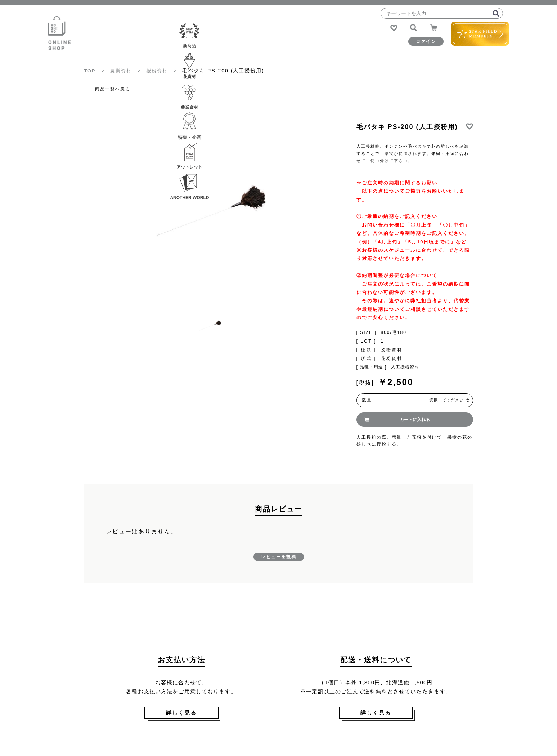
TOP (91, 71)
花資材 (189, 44)
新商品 (146, 44)
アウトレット (316, 44)
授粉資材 (160, 71)
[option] (211, 210)
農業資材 (231, 44)
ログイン (413, 41)
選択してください (446, 400)
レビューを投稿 (279, 557)
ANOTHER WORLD (359, 44)
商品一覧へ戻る (113, 89)
